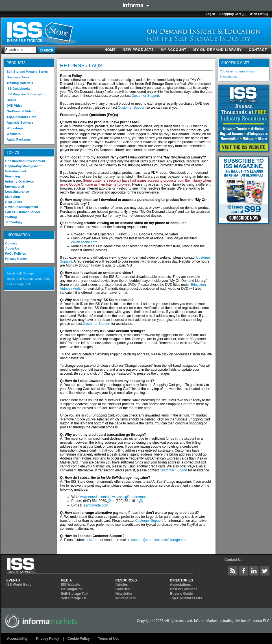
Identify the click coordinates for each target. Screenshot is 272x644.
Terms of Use (109, 639)
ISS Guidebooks (19, 89)
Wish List (257, 14)
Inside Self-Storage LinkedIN (254, 571)
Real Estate (14, 202)
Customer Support (145, 96)
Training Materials (20, 83)
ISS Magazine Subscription (27, 94)
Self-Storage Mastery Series (27, 72)
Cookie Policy (79, 639)
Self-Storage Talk (19, 284)
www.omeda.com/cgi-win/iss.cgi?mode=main (114, 497)
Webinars (14, 134)
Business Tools (18, 77)
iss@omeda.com (95, 505)
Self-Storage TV (74, 598)
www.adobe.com (85, 242)
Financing (13, 176)
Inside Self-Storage (21, 273)
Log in (210, 14)
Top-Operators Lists (21, 117)
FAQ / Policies (16, 254)
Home (110, 50)
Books (12, 100)
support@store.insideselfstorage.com (159, 540)
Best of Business (184, 589)
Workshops (15, 128)
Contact (258, 50)
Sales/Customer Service (23, 212)
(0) (244, 14)
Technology (14, 222)
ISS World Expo (19, 585)
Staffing (11, 217)
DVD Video (15, 106)
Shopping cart (230, 14)
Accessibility (17, 639)
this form (93, 540)
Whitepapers (126, 598)
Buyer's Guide (181, 594)
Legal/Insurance (17, 192)
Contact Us (233, 560)
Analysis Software (20, 123)
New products (138, 50)
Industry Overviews (20, 181)
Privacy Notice (16, 259)
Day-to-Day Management (23, 166)
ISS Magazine (72, 589)
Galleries (123, 589)
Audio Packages (19, 139)
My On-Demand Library (217, 50)
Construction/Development (25, 161)
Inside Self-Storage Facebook (244, 571)
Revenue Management (22, 207)
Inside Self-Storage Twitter (265, 571)
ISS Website (71, 585)
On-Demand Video (20, 111)
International (15, 186)
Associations (181, 585)
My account (174, 50)
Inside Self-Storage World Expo (29, 279)
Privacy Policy (48, 639)
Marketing (13, 197)
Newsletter (124, 594)
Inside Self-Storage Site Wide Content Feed (233, 571)
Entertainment (16, 171)
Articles (122, 585)
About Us (12, 248)
